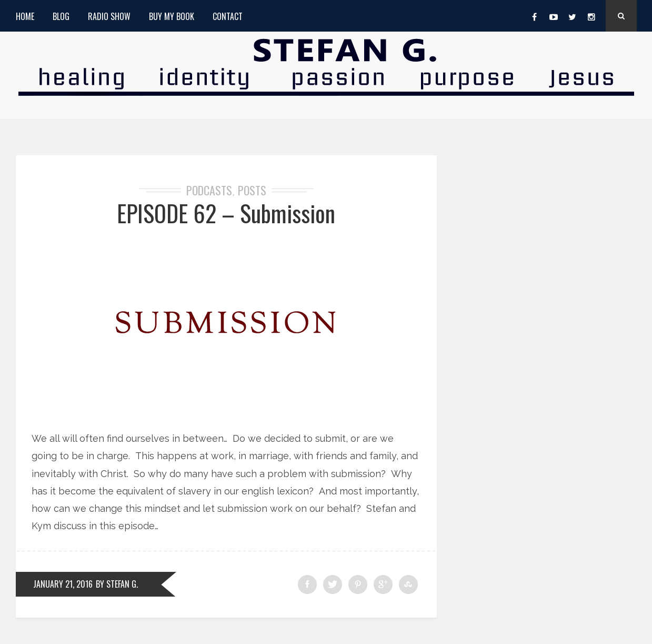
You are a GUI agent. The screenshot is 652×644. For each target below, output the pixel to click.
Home (25, 16)
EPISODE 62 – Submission (226, 213)
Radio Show (109, 16)
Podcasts (209, 190)
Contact (228, 16)
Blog (61, 16)
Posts (252, 190)
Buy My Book (172, 16)
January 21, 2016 (63, 584)
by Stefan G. (117, 584)
